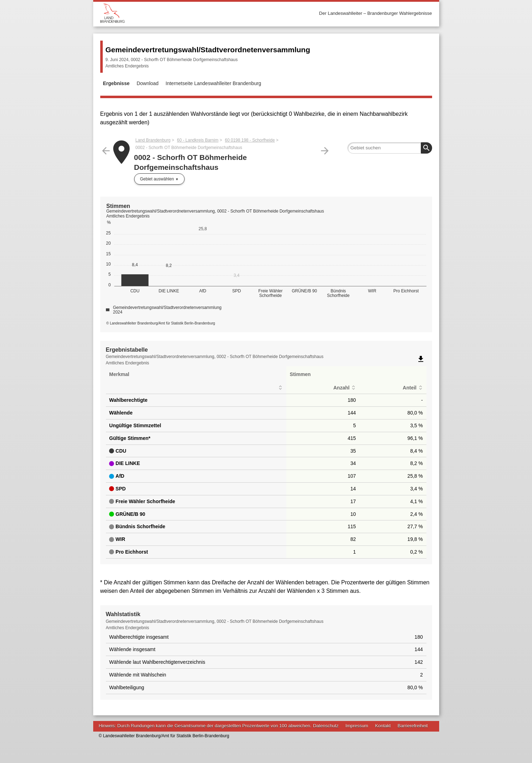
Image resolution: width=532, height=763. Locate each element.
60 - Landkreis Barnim (198, 140)
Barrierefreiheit (413, 726)
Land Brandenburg (153, 140)
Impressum (357, 726)
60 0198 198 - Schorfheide (250, 140)
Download (148, 83)
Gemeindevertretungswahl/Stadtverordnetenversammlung (208, 50)
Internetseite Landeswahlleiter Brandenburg (213, 83)
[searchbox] (390, 148)
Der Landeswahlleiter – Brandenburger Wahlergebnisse (376, 13)
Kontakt (383, 726)
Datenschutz (326, 726)
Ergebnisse (116, 83)
